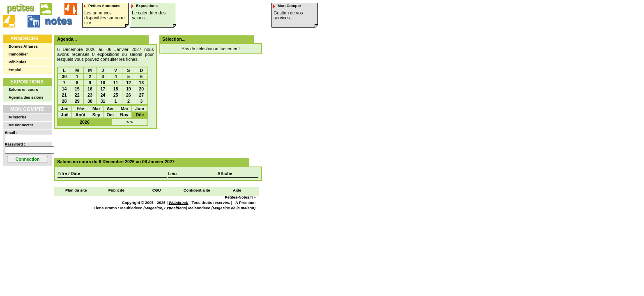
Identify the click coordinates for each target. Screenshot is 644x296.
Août (80, 115)
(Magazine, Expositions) (165, 208)
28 (64, 101)
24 (103, 95)
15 (77, 89)
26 (129, 95)
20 (141, 89)
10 (103, 83)
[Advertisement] (155, 143)
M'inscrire (18, 117)
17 (103, 89)
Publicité (116, 190)
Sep (97, 115)
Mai (124, 109)
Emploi (15, 70)
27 (141, 95)
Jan (64, 109)
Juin (140, 109)
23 (90, 95)
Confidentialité (197, 190)
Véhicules (18, 62)
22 (77, 95)
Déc (140, 115)
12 (129, 83)
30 (64, 76)
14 (64, 89)
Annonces (24, 39)
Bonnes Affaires (23, 46)
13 (141, 83)
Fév (80, 109)
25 (116, 95)
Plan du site (76, 190)
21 (64, 95)
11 (116, 83)
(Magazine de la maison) (233, 208)
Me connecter (21, 125)
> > (130, 122)
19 (129, 89)
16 (90, 89)
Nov (124, 115)
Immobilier (18, 54)
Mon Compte (27, 109)
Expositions (27, 82)
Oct (110, 115)
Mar (96, 109)
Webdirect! (179, 203)
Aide (237, 190)
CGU (157, 190)
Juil (64, 115)
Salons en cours (23, 90)
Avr (110, 109)
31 (103, 101)
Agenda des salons (26, 97)
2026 (85, 122)
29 (77, 101)
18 (116, 89)
